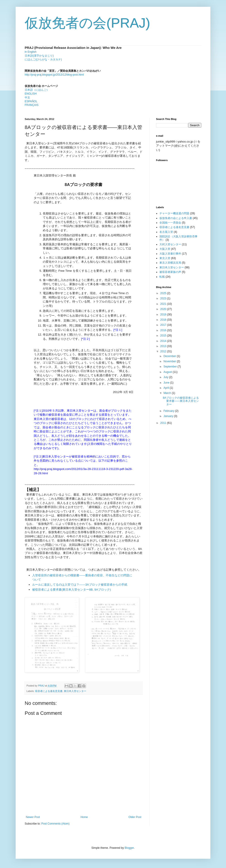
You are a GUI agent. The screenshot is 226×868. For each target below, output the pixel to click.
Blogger (129, 848)
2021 (164, 304)
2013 (164, 346)
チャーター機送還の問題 (174, 213)
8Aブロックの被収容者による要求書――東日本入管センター (181, 401)
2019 (164, 315)
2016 (164, 330)
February (169, 411)
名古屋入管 (166, 232)
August (168, 372)
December (170, 356)
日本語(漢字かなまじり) (39, 56)
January (169, 416)
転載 (162, 277)
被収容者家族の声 (170, 272)
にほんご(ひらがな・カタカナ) (43, 60)
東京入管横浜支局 (170, 263)
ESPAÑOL (31, 101)
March (168, 393)
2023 (164, 298)
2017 (164, 325)
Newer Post (33, 817)
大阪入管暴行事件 (170, 254)
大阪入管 (165, 249)
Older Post (135, 817)
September (171, 367)
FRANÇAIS (32, 105)
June (167, 383)
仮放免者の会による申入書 (176, 218)
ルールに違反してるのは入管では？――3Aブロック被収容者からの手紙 (80, 585)
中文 (27, 98)
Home (84, 817)
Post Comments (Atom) (55, 824)
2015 (164, 336)
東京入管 (165, 258)
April (167, 388)
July (166, 377)
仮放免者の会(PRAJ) (87, 23)
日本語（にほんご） (37, 90)
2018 (164, 320)
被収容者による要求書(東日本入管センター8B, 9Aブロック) (71, 590)
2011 (164, 423)
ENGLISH (31, 94)
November (170, 361)
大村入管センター (170, 244)
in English (31, 52)
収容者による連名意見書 (49, 691)
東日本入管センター (75, 691)
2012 (164, 351)
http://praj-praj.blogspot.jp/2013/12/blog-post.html (54, 75)
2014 (164, 341)
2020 (164, 309)
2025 (164, 293)
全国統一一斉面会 (170, 223)
